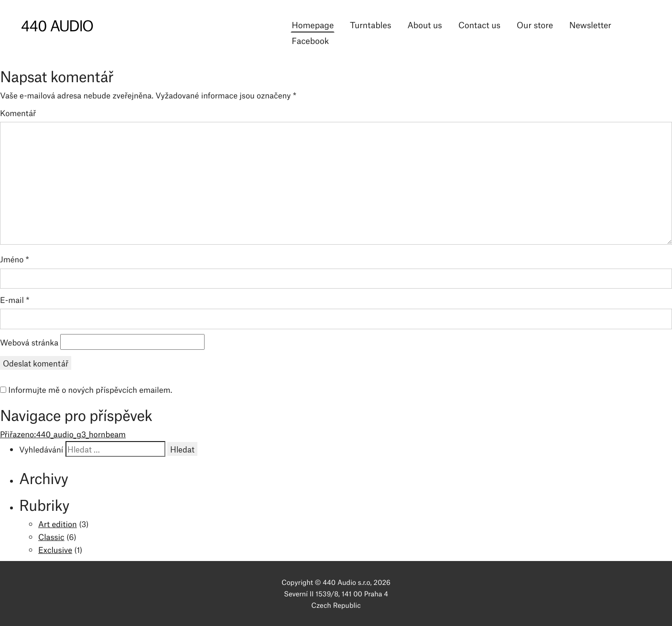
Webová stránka (29, 342)
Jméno (15, 259)
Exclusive (55, 550)
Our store (535, 24)
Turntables (370, 24)
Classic (51, 537)
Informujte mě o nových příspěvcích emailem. (90, 389)
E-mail (15, 300)
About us (424, 24)
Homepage (313, 24)
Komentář (18, 113)
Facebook (310, 40)
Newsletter (590, 24)
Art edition (58, 524)
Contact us (479, 24)
